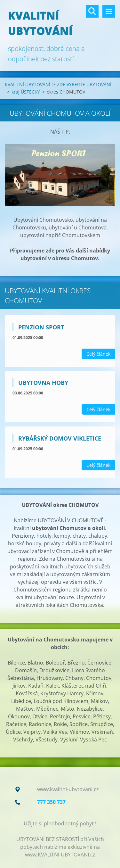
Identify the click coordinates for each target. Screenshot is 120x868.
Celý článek (98, 354)
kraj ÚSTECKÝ (26, 92)
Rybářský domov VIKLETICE (60, 438)
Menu (109, 11)
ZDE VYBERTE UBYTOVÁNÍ (84, 84)
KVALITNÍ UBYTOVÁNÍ (28, 84)
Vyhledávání (92, 11)
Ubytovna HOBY (43, 383)
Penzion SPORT (41, 327)
